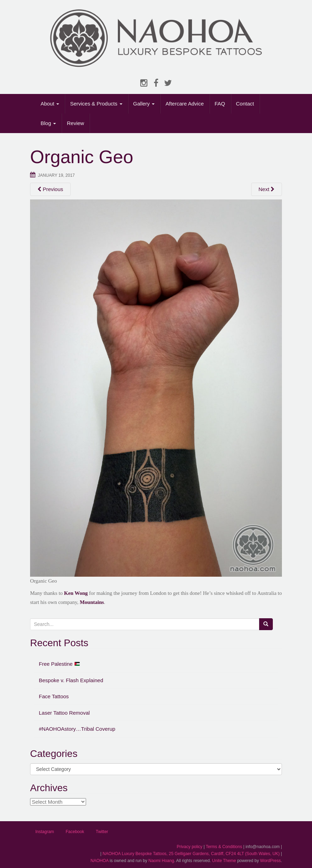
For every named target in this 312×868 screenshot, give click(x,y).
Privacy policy (189, 847)
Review (75, 123)
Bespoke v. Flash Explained (71, 680)
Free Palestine (59, 664)
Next (267, 189)
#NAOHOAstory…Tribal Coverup (77, 729)
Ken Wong (76, 593)
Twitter (102, 832)
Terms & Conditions (224, 847)
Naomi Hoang (161, 861)
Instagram (45, 832)
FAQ (220, 104)
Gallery (144, 104)
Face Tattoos (54, 696)
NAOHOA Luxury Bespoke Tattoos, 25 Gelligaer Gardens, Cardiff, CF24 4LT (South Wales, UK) (191, 854)
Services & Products (96, 104)
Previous (50, 189)
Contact (245, 104)
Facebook (75, 832)
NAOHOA (100, 861)
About (50, 104)
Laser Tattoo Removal (64, 713)
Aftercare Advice (185, 104)
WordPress (271, 861)
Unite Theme (224, 861)
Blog (48, 123)
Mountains (92, 602)
